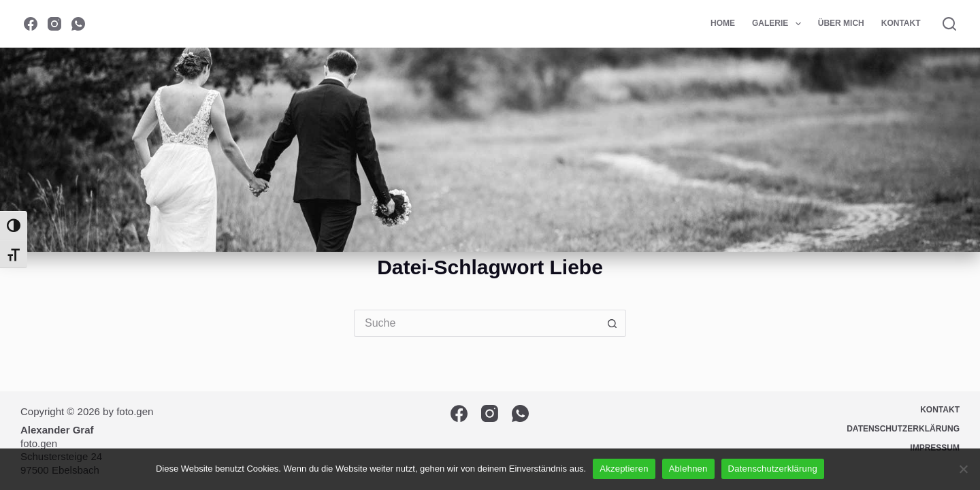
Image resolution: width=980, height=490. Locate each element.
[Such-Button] (612, 323)
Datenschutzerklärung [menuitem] (903, 429)
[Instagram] (54, 24)
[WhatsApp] (78, 24)
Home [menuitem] (723, 23)
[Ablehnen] (963, 469)
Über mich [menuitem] (841, 23)
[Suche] (949, 24)
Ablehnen (688, 469)
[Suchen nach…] (476, 323)
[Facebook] (31, 24)
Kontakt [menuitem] (901, 23)
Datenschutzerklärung (773, 469)
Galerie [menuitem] (779, 24)
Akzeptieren (624, 469)
